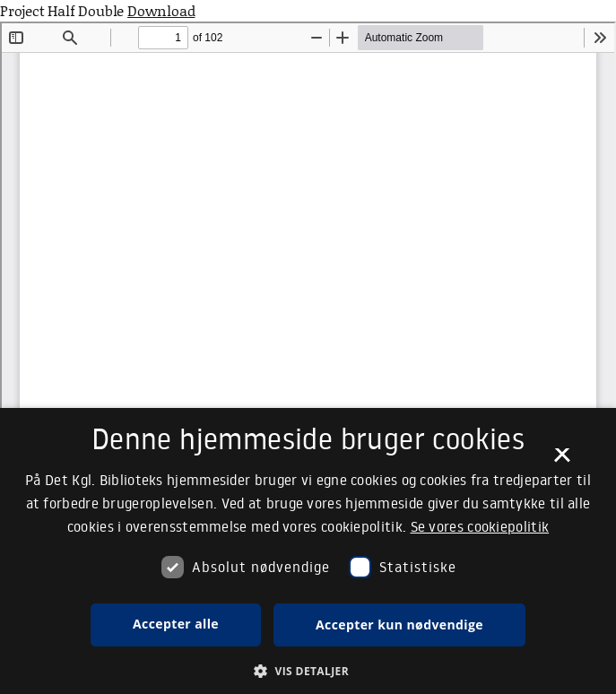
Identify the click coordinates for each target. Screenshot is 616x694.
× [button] (562, 461)
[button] (308, 671)
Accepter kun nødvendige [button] (399, 625)
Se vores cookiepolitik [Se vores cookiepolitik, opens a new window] (480, 526)
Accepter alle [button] (176, 624)
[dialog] (308, 551)
